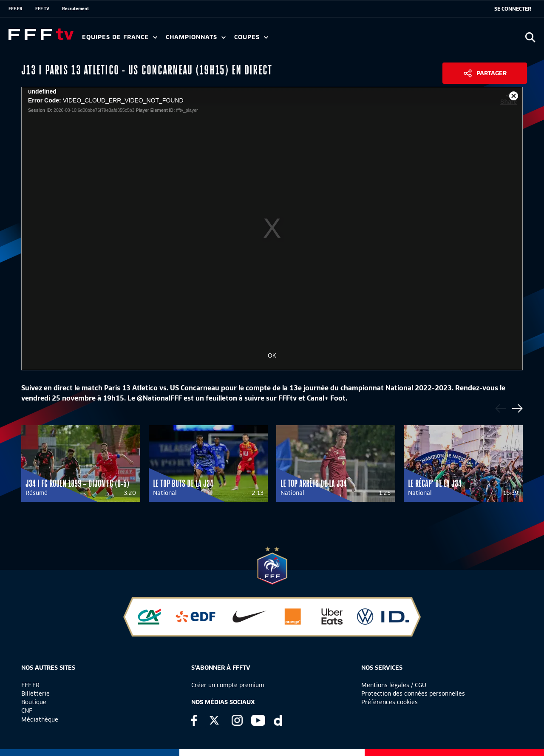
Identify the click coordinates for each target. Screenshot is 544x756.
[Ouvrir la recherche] (530, 37)
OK (272, 355)
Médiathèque (40, 719)
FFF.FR (16, 9)
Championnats (196, 37)
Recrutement (75, 9)
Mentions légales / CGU (394, 685)
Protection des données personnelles (413, 693)
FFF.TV (42, 9)
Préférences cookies (390, 702)
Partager (492, 73)
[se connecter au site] (513, 9)
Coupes (251, 37)
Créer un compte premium (228, 685)
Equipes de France (120, 37)
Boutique (34, 702)
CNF (27, 711)
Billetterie (35, 693)
